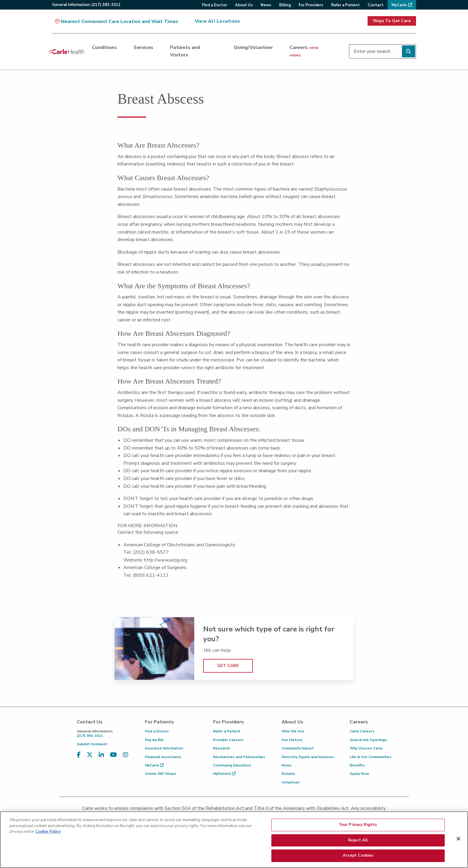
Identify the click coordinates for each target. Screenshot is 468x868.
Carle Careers (362, 731)
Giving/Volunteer (253, 47)
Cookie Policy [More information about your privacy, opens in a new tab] (48, 834)
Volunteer (291, 782)
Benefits (357, 765)
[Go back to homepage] (67, 51)
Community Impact (298, 748)
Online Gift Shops (161, 774)
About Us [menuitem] (244, 5)
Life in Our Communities (371, 757)
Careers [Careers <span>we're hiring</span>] (304, 51)
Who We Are (293, 731)
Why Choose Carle (366, 748)
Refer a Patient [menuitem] (345, 5)
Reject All (358, 842)
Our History (292, 740)
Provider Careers (228, 740)
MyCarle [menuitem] (399, 5)
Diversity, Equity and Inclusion (308, 757)
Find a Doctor (157, 731)
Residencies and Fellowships (239, 757)
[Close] (458, 841)
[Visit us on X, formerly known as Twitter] (90, 755)
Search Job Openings (368, 740)
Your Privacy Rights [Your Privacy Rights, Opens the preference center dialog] (358, 827)
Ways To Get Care (392, 21)
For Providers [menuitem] (311, 5)
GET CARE (228, 666)
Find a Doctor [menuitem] (215, 5)
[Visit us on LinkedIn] (101, 755)
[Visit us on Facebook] (79, 755)
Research (221, 748)
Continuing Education (232, 765)
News (287, 765)
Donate (288, 774)
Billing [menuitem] (285, 5)
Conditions (104, 47)
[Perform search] (409, 51)
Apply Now (359, 774)
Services (143, 47)
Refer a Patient (227, 731)
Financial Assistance (163, 757)
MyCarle (154, 765)
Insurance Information (164, 748)
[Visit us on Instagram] (126, 755)
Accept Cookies (358, 858)
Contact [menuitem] (376, 5)
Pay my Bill (154, 740)
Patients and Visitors (185, 51)
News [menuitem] (266, 5)
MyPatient (224, 774)
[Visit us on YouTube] (113, 755)
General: (86, 5)
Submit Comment (92, 744)
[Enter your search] (383, 51)
